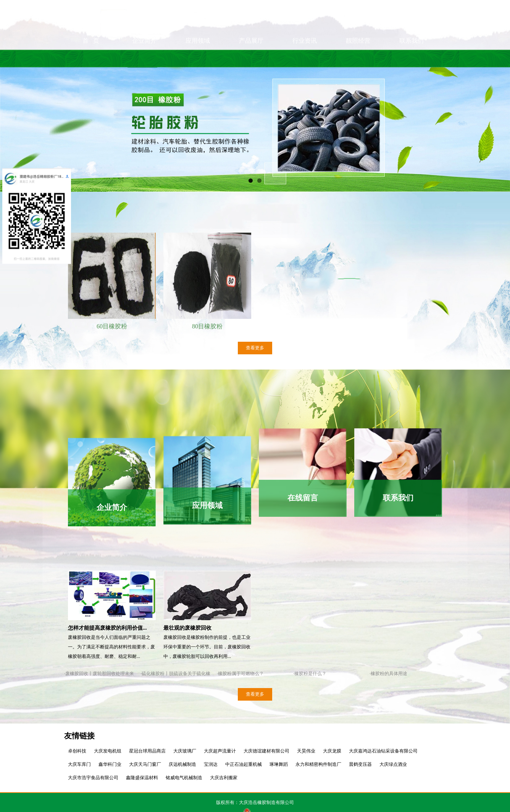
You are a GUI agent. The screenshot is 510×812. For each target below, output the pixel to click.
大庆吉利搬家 (224, 778)
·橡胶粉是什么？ (310, 674)
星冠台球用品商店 (147, 751)
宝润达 (211, 764)
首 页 (91, 58)
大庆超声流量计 (220, 751)
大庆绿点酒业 (393, 764)
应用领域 (198, 58)
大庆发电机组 (108, 751)
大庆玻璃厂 (185, 751)
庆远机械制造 (182, 764)
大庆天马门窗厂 (145, 764)
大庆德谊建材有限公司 (266, 751)
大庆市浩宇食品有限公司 (93, 778)
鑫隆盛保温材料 (142, 778)
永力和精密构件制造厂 (318, 764)
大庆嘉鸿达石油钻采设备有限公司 (383, 751)
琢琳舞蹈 (279, 764)
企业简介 (144, 58)
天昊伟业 (306, 751)
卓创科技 (77, 751)
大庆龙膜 (332, 751)
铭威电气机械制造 (184, 778)
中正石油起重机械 (244, 764)
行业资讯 (305, 58)
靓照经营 (358, 58)
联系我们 (412, 58)
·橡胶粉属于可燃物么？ (240, 674)
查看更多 (255, 348)
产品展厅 (251, 58)
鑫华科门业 (110, 764)
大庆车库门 (79, 764)
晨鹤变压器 (360, 764)
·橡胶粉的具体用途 (388, 674)
